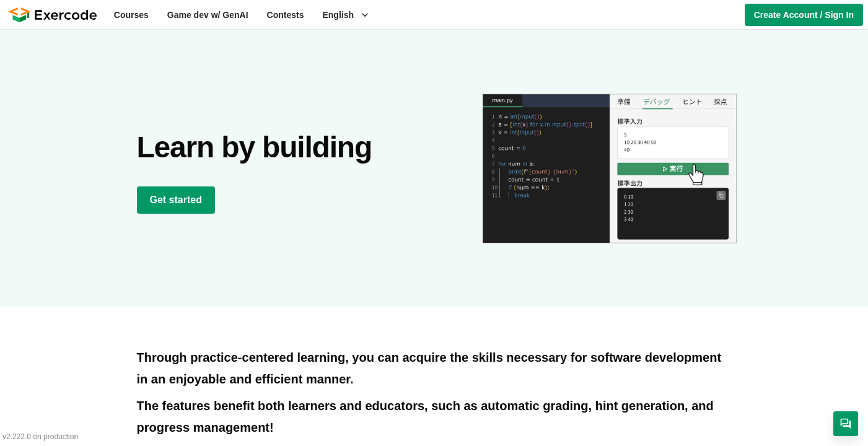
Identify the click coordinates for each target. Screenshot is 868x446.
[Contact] (846, 424)
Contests (286, 15)
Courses (131, 15)
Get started (176, 200)
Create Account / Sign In (804, 15)
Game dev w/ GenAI (208, 15)
